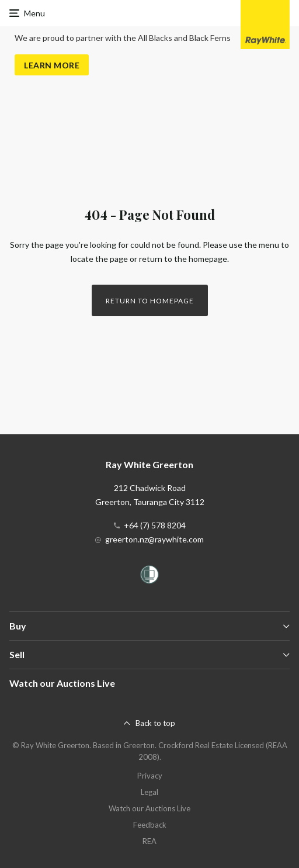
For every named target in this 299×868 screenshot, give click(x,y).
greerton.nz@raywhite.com (154, 539)
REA (149, 841)
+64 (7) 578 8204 (155, 525)
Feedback (150, 825)
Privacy (150, 776)
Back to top (155, 723)
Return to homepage (150, 301)
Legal (149, 792)
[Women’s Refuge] (149, 577)
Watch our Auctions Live (62, 683)
